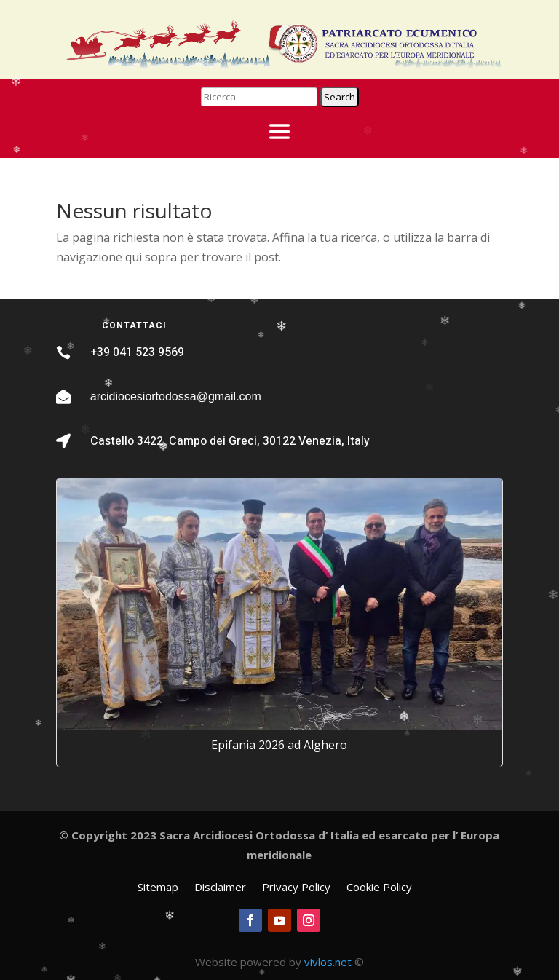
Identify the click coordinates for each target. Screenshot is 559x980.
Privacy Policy (296, 888)
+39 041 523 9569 (137, 352)
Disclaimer (220, 888)
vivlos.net (328, 962)
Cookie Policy (379, 888)
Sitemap (158, 888)
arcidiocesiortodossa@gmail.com (176, 396)
